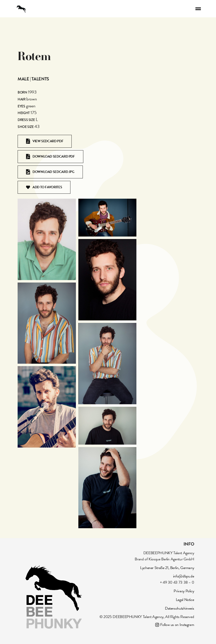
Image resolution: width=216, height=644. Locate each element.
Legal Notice (185, 600)
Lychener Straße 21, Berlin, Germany (167, 568)
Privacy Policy (184, 591)
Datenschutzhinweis (180, 608)
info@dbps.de (184, 576)
